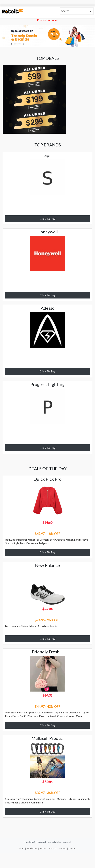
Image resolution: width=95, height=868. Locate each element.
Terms (43, 848)
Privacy (52, 848)
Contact (73, 848)
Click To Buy (47, 219)
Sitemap (62, 848)
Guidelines (32, 848)
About (21, 848)
